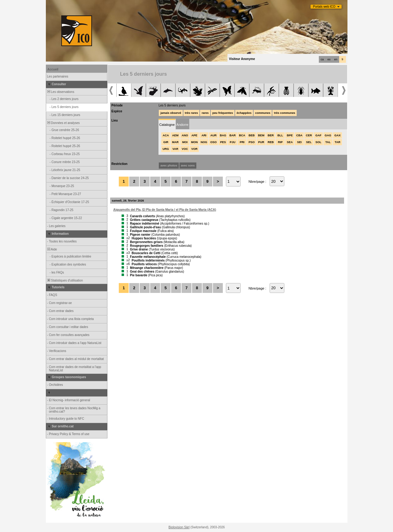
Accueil (53, 69)
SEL (309, 142)
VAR (175, 149)
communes (263, 113)
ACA (166, 135)
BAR (233, 135)
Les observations (60, 92)
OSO (213, 142)
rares (205, 113)
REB (271, 142)
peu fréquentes (223, 113)
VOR (194, 149)
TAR (337, 142)
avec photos (169, 166)
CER (309, 135)
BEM (261, 135)
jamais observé (171, 113)
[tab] (167, 124)
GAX (338, 135)
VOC (185, 149)
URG (166, 149)
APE (194, 135)
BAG (223, 135)
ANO (185, 135)
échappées (244, 113)
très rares (192, 113)
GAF (319, 135)
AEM (175, 135)
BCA (242, 135)
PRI (242, 142)
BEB (252, 135)
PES (223, 142)
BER (271, 135)
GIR (166, 142)
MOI (185, 142)
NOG (204, 142)
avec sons (188, 166)
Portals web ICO (324, 7)
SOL (318, 142)
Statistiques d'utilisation (65, 280)
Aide (52, 249)
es (329, 59)
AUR (214, 135)
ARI (204, 135)
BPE (290, 135)
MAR (175, 142)
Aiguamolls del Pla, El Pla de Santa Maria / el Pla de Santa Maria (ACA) (165, 210)
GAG (328, 135)
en (336, 59)
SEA (290, 142)
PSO (252, 142)
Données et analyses (63, 123)
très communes (285, 113)
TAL (328, 142)
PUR (261, 142)
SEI (299, 142)
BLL (280, 135)
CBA (299, 135)
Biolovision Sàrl (179, 527)
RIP (280, 142)
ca (322, 59)
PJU (233, 142)
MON (194, 142)
